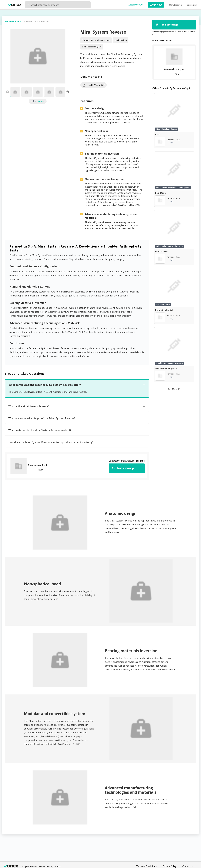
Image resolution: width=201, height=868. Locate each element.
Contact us (188, 866)
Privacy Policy (169, 866)
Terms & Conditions (146, 866)
